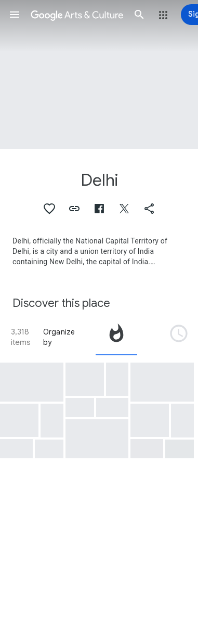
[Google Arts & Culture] (77, 15)
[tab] (116, 337)
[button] (15, 15)
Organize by (59, 337)
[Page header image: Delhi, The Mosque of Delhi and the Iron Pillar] (99, 74)
